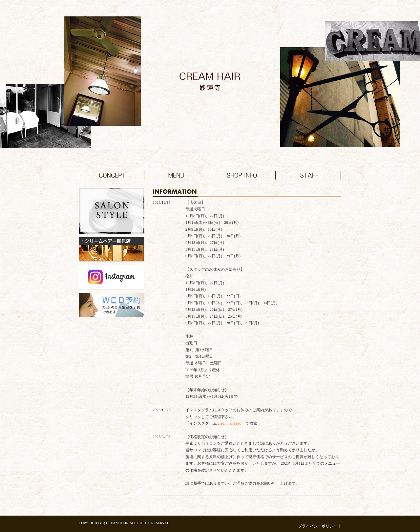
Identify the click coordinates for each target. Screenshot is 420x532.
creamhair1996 (230, 423)
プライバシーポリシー (318, 526)
